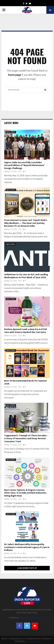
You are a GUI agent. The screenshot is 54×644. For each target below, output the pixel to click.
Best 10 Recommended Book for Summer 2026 (26, 382)
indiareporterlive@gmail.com (32, 618)
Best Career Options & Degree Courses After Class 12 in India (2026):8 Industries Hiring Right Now (25, 493)
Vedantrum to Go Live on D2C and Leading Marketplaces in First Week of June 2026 (26, 276)
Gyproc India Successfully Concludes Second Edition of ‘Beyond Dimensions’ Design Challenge (24, 165)
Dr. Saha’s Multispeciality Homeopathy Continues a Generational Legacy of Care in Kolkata (27, 547)
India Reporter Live (32, 641)
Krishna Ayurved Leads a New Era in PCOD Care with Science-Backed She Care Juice (26, 331)
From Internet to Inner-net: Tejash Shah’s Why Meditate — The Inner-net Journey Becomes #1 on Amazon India (26, 223)
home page (15, 75)
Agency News (11, 132)
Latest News (11, 123)
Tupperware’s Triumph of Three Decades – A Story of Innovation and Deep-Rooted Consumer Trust (27, 439)
